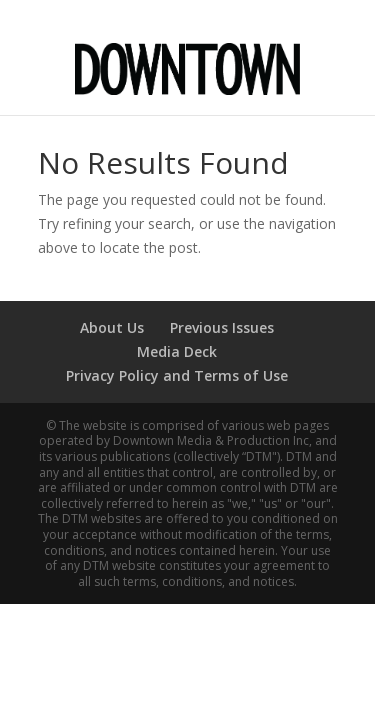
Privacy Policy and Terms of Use (177, 375)
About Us (112, 327)
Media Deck (177, 351)
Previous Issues (222, 327)
